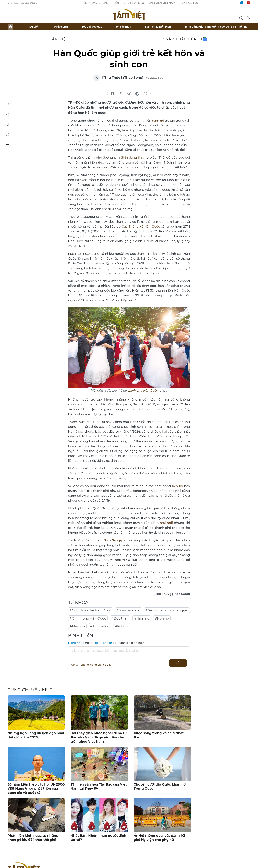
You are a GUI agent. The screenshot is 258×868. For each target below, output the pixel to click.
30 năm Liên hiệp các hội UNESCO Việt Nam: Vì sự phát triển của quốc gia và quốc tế (36, 788)
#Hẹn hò (162, 618)
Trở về (7, 145)
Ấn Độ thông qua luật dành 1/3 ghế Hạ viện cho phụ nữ (159, 837)
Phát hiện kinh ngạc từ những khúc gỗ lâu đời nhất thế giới (33, 837)
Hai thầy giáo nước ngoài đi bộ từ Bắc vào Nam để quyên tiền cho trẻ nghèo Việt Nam (99, 737)
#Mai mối (77, 626)
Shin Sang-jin (131, 157)
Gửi (178, 663)
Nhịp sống (61, 27)
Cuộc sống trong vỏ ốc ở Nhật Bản (159, 735)
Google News (205, 39)
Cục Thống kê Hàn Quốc (141, 226)
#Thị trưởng (100, 626)
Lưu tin (7, 125)
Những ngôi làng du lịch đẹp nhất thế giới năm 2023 (36, 735)
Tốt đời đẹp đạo (92, 27)
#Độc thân (120, 618)
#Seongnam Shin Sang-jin (167, 610)
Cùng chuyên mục (30, 690)
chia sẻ (113, 94)
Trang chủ (10, 27)
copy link (129, 94)
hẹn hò (178, 486)
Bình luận (7, 135)
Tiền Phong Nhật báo (129, 3)
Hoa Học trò (189, 3)
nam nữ (158, 121)
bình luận (145, 94)
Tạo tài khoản (102, 643)
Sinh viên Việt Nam (162, 3)
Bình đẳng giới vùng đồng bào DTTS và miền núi (217, 27)
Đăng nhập (76, 643)
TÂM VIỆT (59, 39)
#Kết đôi (122, 626)
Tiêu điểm (34, 27)
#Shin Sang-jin (129, 610)
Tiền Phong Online (95, 3)
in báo (137, 94)
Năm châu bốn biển (158, 27)
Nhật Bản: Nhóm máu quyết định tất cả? (98, 837)
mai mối (166, 523)
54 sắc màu (124, 27)
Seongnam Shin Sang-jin (105, 540)
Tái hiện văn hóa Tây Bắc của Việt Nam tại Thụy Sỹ (99, 786)
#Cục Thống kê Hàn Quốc (90, 610)
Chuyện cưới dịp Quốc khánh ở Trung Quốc (160, 786)
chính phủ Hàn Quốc (143, 391)
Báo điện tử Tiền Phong (129, 14)
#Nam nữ (142, 618)
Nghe (7, 104)
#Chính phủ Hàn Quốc (88, 618)
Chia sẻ (7, 114)
